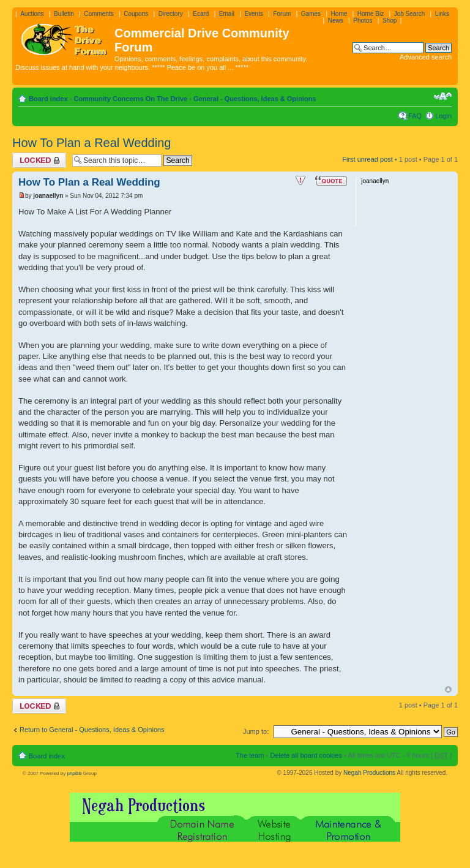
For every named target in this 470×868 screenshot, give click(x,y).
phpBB (74, 773)
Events (254, 14)
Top (448, 689)
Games (311, 14)
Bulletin (64, 14)
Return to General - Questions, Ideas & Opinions (92, 730)
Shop (390, 21)
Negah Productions (369, 773)
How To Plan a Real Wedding (91, 143)
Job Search (410, 14)
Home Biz (371, 14)
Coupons (136, 14)
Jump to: (256, 731)
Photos (363, 21)
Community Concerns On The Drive (130, 99)
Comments (99, 14)
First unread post (367, 159)
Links (442, 14)
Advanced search (426, 57)
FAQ (415, 116)
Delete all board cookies (306, 755)
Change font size (443, 96)
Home (339, 14)
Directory (171, 14)
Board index (48, 99)
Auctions (32, 14)
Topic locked (39, 160)
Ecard (201, 14)
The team (250, 755)
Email (227, 14)
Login (443, 116)
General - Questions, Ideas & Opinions (255, 99)
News (336, 21)
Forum (282, 14)
